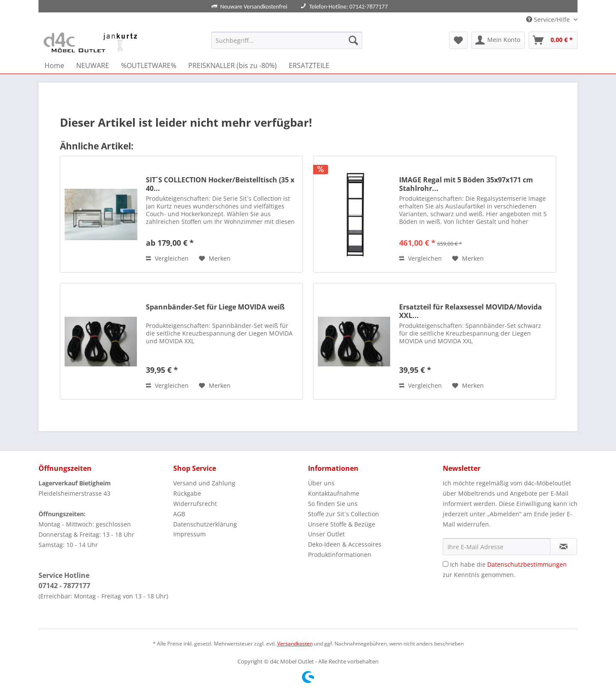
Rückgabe (187, 493)
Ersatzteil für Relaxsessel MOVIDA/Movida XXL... (471, 311)
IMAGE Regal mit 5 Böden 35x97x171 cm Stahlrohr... (466, 184)
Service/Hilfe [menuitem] (549, 19)
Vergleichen (167, 258)
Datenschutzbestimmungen (527, 564)
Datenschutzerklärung (205, 524)
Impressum (190, 534)
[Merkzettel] (458, 40)
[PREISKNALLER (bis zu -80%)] (232, 65)
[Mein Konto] (498, 40)
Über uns (321, 483)
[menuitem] (287, 44)
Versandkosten (295, 644)
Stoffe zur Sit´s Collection (344, 514)
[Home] (54, 65)
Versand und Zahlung (204, 483)
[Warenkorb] (553, 40)
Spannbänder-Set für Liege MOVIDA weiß (215, 307)
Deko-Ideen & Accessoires (345, 544)
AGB (179, 514)
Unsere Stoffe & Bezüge (342, 524)
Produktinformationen (340, 555)
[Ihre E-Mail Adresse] (497, 547)
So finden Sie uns (333, 504)
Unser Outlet (326, 534)
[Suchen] (353, 40)
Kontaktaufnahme (334, 493)
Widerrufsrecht (195, 504)
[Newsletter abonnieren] (564, 547)
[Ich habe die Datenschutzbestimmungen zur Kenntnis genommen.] (446, 564)
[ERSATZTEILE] (309, 65)
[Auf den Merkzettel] (215, 259)
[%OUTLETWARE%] (149, 65)
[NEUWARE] (93, 65)
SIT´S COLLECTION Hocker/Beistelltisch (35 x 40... (220, 184)
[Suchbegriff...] (287, 40)
